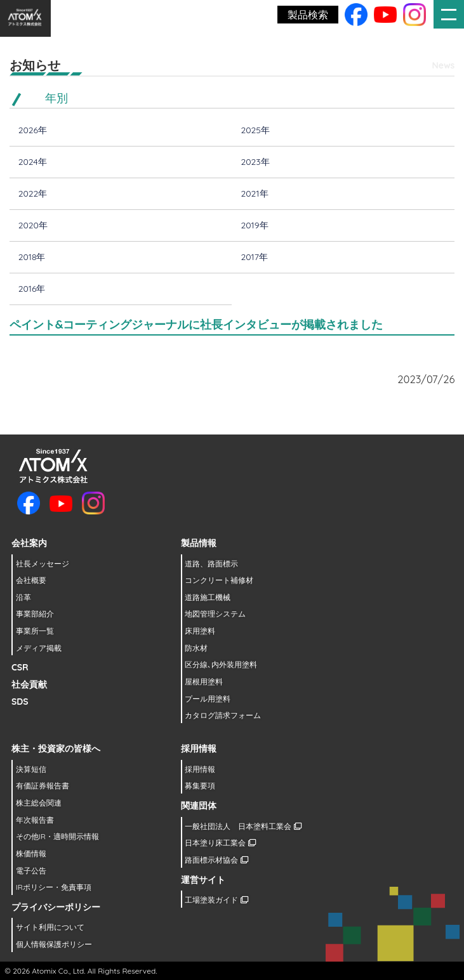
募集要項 (200, 786)
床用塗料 (200, 631)
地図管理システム (215, 614)
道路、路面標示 (211, 564)
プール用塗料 (208, 699)
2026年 (33, 130)
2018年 (32, 257)
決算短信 (31, 769)
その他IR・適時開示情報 (57, 836)
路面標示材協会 (216, 860)
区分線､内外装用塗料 (221, 664)
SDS (20, 702)
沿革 (23, 597)
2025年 (255, 130)
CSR (20, 667)
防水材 (196, 648)
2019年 (255, 225)
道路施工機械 (208, 597)
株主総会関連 (39, 803)
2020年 (33, 225)
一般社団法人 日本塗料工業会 (243, 826)
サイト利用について (50, 927)
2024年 (33, 162)
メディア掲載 (39, 648)
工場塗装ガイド (216, 900)
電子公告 (31, 871)
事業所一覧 (35, 631)
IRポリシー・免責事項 (54, 887)
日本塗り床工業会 (220, 843)
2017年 (255, 257)
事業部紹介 (35, 614)
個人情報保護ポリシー (54, 944)
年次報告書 (35, 820)
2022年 (33, 193)
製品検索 (308, 15)
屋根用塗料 (204, 682)
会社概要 (31, 580)
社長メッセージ (43, 564)
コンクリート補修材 (219, 580)
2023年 (255, 162)
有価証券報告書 (43, 786)
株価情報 (31, 853)
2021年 (255, 193)
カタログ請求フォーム (223, 715)
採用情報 (200, 769)
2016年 (32, 289)
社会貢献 (29, 684)
